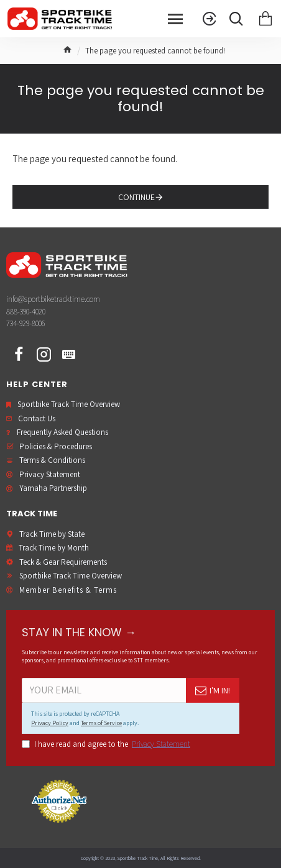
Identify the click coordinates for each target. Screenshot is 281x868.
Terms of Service (101, 723)
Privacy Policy (50, 723)
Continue (136, 197)
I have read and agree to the (107, 744)
